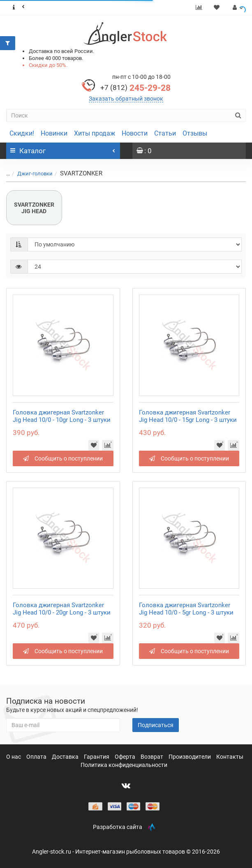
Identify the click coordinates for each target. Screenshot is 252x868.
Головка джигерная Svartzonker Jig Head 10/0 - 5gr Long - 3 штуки (186, 609)
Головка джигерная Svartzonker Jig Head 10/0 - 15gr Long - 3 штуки (188, 416)
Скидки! (22, 133)
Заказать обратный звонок (126, 99)
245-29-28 (135, 88)
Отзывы (195, 133)
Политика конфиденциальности (124, 765)
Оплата (37, 757)
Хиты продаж (95, 133)
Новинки (54, 133)
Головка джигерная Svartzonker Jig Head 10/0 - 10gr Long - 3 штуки (62, 416)
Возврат (153, 757)
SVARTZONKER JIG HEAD (34, 208)
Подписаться (156, 725)
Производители (190, 757)
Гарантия (97, 757)
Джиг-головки (35, 174)
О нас (14, 757)
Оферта (126, 757)
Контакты (230, 757)
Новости (135, 133)
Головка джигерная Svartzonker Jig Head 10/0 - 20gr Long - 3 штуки (62, 609)
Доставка (66, 757)
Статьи (165, 133)
